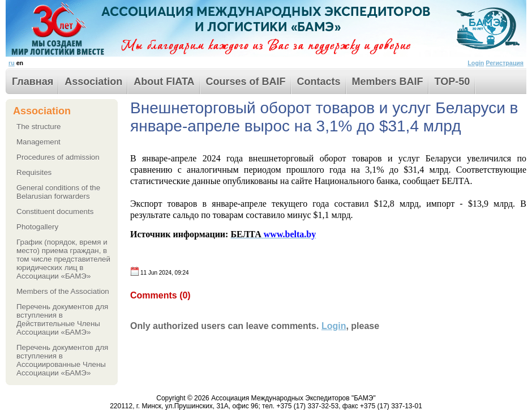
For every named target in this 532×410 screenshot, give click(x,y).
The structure (39, 127)
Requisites (34, 172)
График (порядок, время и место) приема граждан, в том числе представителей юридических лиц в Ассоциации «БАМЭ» (63, 259)
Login (476, 63)
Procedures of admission (58, 157)
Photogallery (37, 227)
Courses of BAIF (246, 82)
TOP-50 (452, 82)
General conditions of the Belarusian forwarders (58, 192)
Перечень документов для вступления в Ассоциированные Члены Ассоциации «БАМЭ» (62, 360)
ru (12, 63)
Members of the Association (63, 291)
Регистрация (505, 63)
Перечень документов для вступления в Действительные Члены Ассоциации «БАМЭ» (62, 319)
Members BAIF (388, 82)
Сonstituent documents (55, 212)
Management (38, 142)
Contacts (319, 82)
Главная (33, 82)
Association (93, 82)
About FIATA (164, 82)
